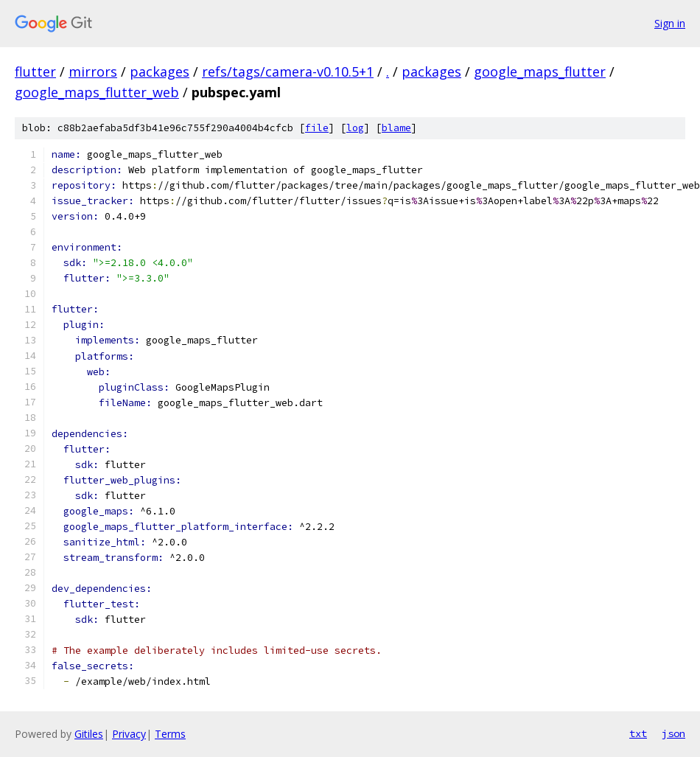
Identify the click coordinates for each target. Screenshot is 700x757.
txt (638, 733)
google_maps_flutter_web (97, 92)
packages (160, 71)
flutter (35, 71)
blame (396, 128)
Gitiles (89, 734)
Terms (170, 734)
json (673, 733)
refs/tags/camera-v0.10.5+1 (288, 71)
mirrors (93, 71)
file (317, 128)
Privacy (129, 734)
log (355, 128)
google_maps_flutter (540, 71)
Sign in (670, 23)
